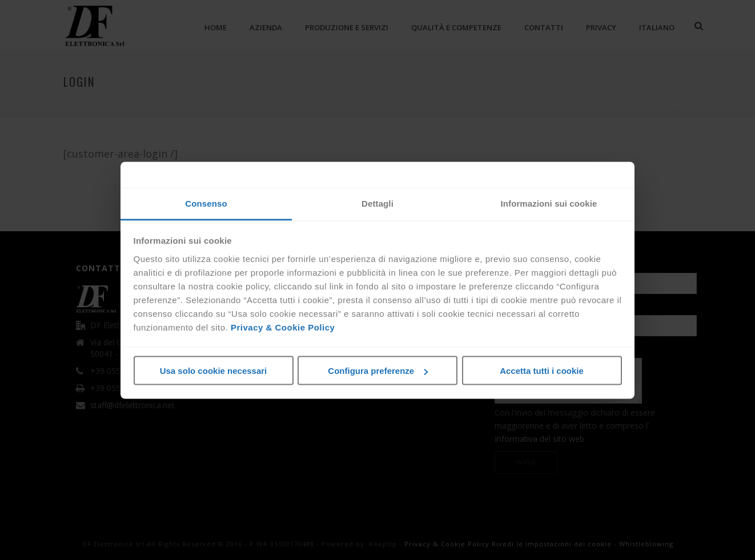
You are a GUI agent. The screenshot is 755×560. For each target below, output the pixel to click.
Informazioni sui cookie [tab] (549, 203)
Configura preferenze (378, 371)
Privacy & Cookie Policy (283, 327)
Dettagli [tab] (377, 203)
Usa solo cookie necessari (214, 371)
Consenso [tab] (206, 203)
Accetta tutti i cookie (542, 371)
